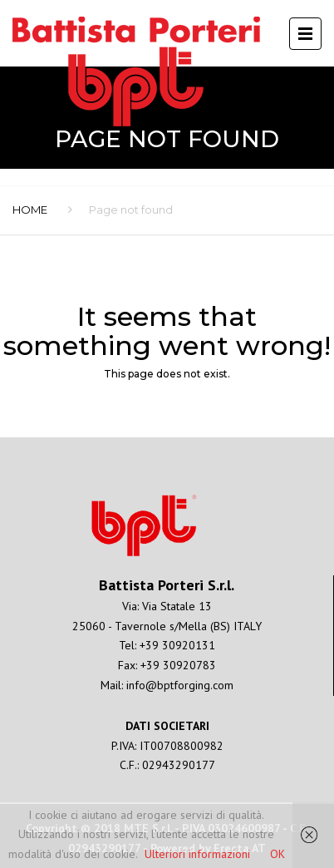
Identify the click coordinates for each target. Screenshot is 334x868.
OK (278, 854)
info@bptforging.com (180, 685)
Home (30, 210)
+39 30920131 (177, 645)
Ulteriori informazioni (197, 854)
